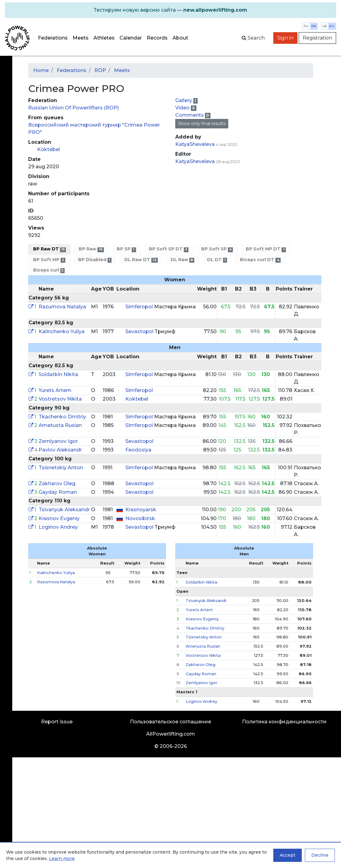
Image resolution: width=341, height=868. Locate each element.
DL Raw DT (141, 260)
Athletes (104, 38)
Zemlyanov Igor (58, 441)
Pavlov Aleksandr (60, 450)
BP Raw (91, 249)
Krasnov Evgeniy (59, 518)
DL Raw (182, 260)
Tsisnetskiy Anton (61, 468)
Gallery (184, 100)
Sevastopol (140, 331)
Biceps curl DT (260, 260)
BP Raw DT (49, 249)
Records (157, 38)
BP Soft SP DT (169, 249)
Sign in (285, 38)
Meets (81, 38)
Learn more (62, 858)
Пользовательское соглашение (170, 722)
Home (41, 70)
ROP (100, 70)
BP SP (126, 249)
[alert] (170, 10)
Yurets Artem (55, 390)
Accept (288, 855)
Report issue (57, 722)
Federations (53, 38)
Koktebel (49, 149)
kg (332, 26)
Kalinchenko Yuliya (62, 331)
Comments (190, 115)
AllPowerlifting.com (170, 734)
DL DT (217, 260)
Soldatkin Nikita (58, 374)
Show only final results (202, 124)
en (314, 26)
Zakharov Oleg (57, 483)
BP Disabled (95, 260)
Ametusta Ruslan (60, 425)
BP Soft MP (49, 260)
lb (325, 26)
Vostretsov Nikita (60, 399)
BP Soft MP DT (266, 249)
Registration (317, 38)
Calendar (131, 38)
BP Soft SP (217, 249)
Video (183, 108)
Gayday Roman (58, 492)
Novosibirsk (140, 518)
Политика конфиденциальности (284, 722)
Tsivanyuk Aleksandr (64, 510)
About (180, 38)
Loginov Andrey (58, 527)
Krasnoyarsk (141, 510)
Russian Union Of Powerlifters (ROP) (74, 108)
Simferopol (140, 307)
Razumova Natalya (62, 307)
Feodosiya (138, 450)
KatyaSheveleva (195, 144)
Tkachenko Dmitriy (62, 417)
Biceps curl (49, 270)
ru (306, 26)
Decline (320, 855)
